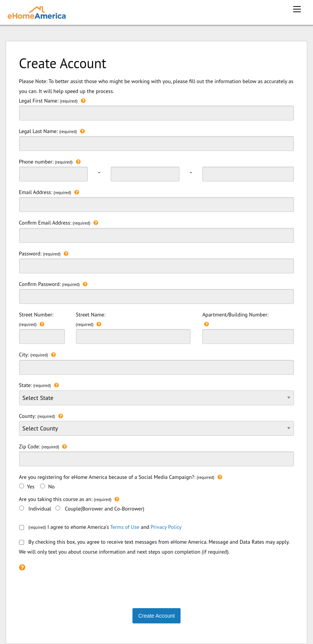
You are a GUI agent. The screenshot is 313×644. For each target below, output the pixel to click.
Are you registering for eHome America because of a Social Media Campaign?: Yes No (121, 481)
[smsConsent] (22, 542)
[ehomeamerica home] (37, 12)
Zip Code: (157, 454)
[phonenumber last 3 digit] (248, 174)
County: (157, 427)
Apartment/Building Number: (248, 328)
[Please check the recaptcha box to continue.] (22, 567)
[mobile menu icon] (297, 9)
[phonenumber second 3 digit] (145, 174)
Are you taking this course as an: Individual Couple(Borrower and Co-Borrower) (82, 503)
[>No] (43, 486)
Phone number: (50, 162)
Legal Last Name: (157, 139)
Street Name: (133, 328)
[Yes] (22, 486)
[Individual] (22, 508)
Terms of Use (125, 527)
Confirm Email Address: (157, 230)
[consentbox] (22, 528)
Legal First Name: (157, 108)
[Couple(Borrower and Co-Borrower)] (58, 508)
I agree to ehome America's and (100, 527)
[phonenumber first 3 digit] (53, 174)
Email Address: (157, 200)
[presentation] (77, 588)
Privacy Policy (166, 527)
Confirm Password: (157, 292)
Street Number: (42, 328)
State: (157, 393)
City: (157, 362)
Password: (157, 261)
